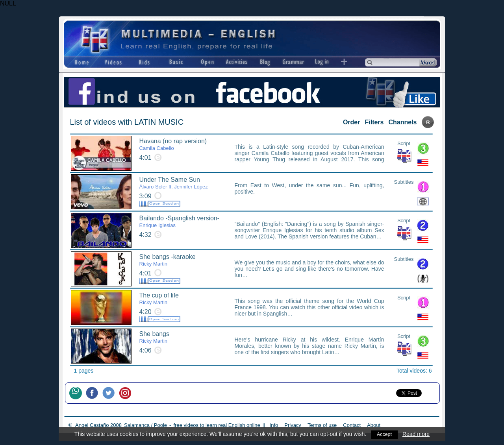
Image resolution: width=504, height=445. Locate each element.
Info (274, 425)
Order (352, 122)
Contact (352, 425)
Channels (402, 122)
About (374, 425)
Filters (374, 122)
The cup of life (159, 299)
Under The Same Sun (174, 183)
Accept (384, 434)
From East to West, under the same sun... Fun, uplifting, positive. (309, 188)
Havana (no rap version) (173, 144)
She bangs (155, 337)
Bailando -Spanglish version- (180, 222)
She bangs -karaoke (168, 260)
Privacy (293, 425)
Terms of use (322, 425)
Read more (417, 434)
